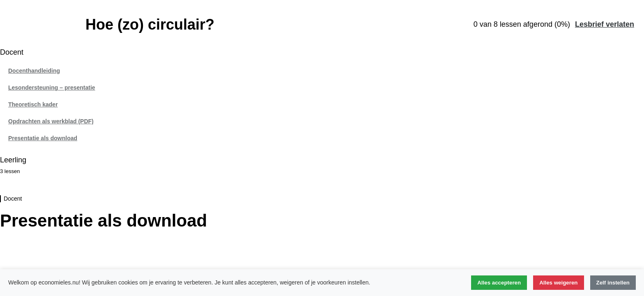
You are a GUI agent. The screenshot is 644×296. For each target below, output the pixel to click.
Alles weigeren (558, 283)
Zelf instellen (613, 283)
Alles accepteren (499, 283)
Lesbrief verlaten (605, 24)
